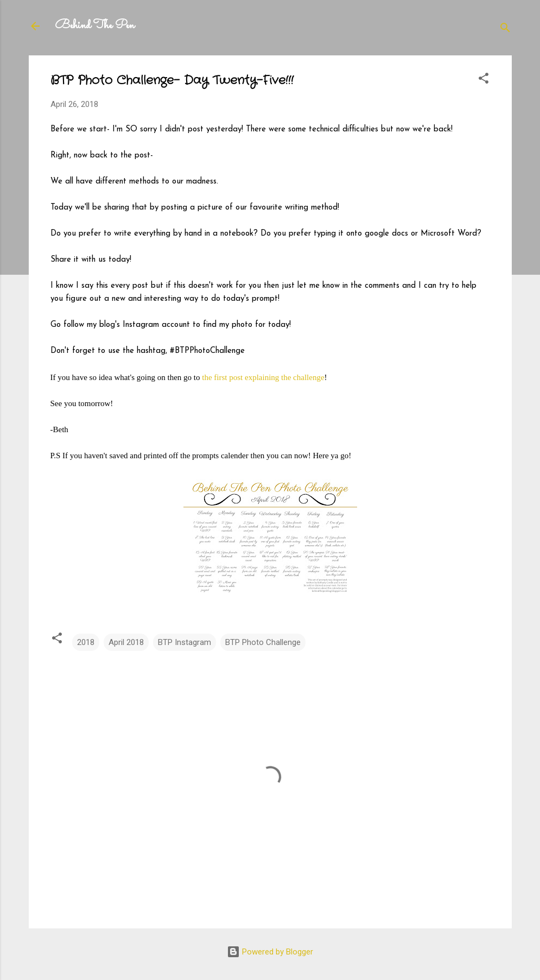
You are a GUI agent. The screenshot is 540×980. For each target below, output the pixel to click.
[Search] (505, 30)
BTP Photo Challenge (263, 642)
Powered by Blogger (270, 952)
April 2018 (126, 642)
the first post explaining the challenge (263, 377)
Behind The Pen (95, 26)
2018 (86, 642)
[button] (484, 80)
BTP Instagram (185, 642)
